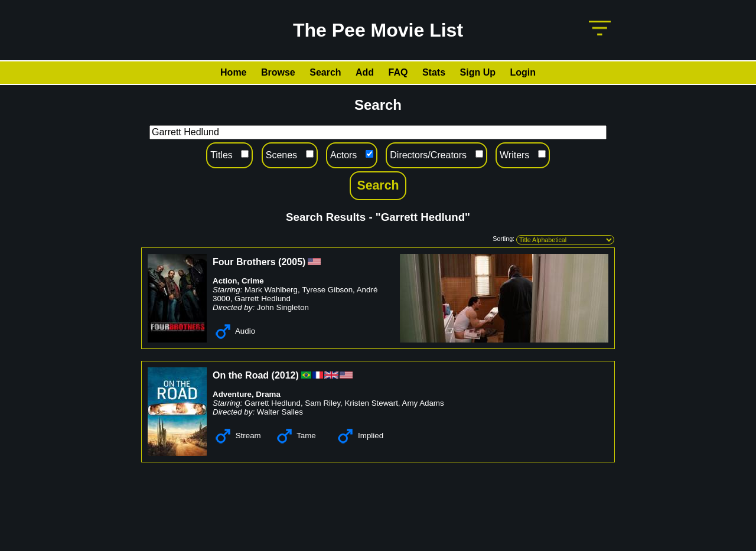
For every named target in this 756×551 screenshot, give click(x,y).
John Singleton (283, 307)
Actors (343, 155)
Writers (514, 155)
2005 (292, 262)
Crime (253, 281)
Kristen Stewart (371, 403)
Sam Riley (322, 403)
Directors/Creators (428, 155)
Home (233, 72)
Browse (278, 72)
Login (523, 72)
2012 (285, 375)
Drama (268, 394)
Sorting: (504, 239)
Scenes (281, 155)
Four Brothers (244, 262)
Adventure (232, 394)
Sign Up (478, 72)
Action (225, 281)
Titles (221, 155)
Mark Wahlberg (271, 290)
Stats (434, 72)
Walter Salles (280, 412)
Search (325, 72)
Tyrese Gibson (327, 290)
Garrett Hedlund (263, 299)
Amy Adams (423, 403)
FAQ (398, 72)
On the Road (241, 375)
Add (365, 72)
